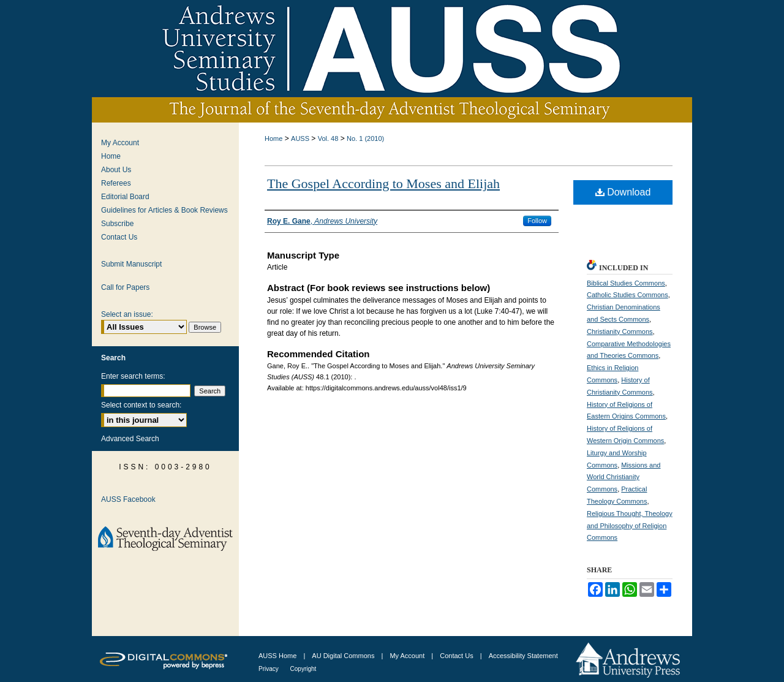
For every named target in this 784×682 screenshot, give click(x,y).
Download (623, 192)
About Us (116, 170)
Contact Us (119, 237)
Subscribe (117, 224)
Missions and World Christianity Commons (624, 477)
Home (273, 138)
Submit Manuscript (131, 264)
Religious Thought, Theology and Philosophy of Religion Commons (630, 526)
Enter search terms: (133, 376)
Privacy (269, 669)
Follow (537, 221)
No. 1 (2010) (365, 138)
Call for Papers (125, 287)
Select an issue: (127, 314)
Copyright (303, 669)
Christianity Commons (620, 332)
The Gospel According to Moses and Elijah (383, 184)
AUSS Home (277, 656)
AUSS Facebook (128, 499)
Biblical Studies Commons (626, 283)
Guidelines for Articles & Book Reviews (164, 210)
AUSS (300, 138)
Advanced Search (130, 439)
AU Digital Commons (344, 656)
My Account (120, 143)
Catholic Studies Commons (628, 295)
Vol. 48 (328, 138)
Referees (116, 183)
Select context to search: (141, 405)
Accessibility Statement (523, 656)
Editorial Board (125, 197)
